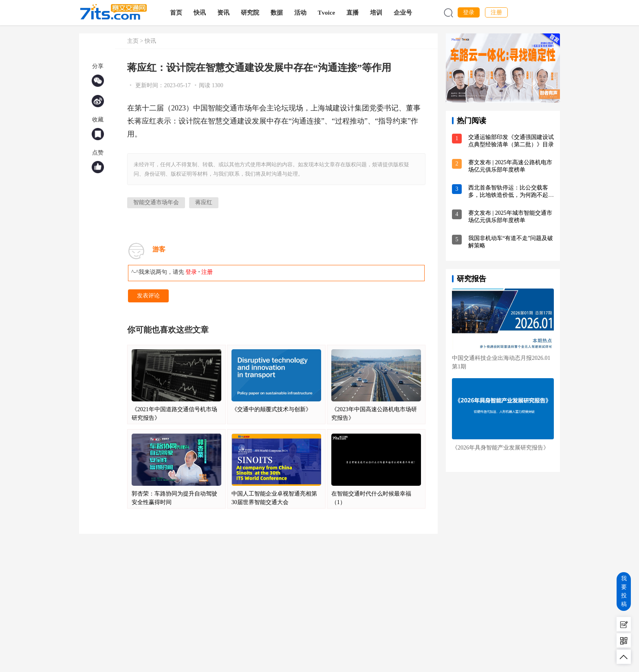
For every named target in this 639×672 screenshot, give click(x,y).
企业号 (404, 13)
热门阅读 (472, 121)
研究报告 (472, 279)
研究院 (251, 13)
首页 (177, 13)
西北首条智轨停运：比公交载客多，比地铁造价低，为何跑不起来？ (508, 195)
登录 (469, 12)
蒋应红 (204, 202)
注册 (496, 12)
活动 (302, 13)
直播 (354, 13)
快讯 (201, 13)
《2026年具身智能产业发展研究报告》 (500, 448)
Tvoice (328, 13)
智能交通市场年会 (156, 202)
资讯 (225, 13)
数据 (278, 13)
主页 (133, 41)
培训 (378, 13)
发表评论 (148, 296)
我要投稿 (624, 591)
